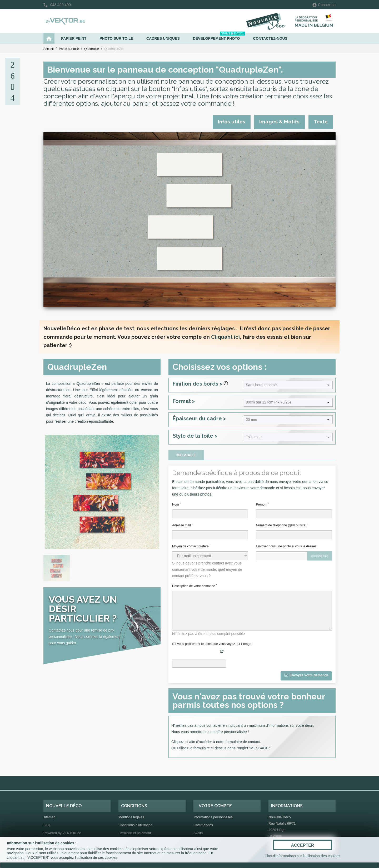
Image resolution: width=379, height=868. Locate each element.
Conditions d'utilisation (135, 825)
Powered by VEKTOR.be (62, 833)
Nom (176, 504)
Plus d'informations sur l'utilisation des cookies (303, 856)
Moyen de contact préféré (191, 546)
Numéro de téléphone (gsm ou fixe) (282, 525)
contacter (214, 725)
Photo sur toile (116, 38)
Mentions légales (131, 817)
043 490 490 (61, 5)
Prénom (262, 504)
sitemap (49, 817)
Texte (321, 122)
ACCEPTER (302, 845)
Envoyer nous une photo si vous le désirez (286, 546)
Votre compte (215, 806)
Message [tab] (186, 455)
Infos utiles (231, 122)
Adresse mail (182, 525)
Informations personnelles (213, 817)
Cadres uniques (163, 38)
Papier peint (74, 38)
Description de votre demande (195, 586)
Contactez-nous (270, 38)
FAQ (47, 825)
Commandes (203, 825)
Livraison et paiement (135, 833)
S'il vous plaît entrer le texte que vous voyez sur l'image (212, 644)
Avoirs (198, 833)
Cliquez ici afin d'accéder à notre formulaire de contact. (216, 742)
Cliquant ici (225, 337)
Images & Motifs (279, 122)
